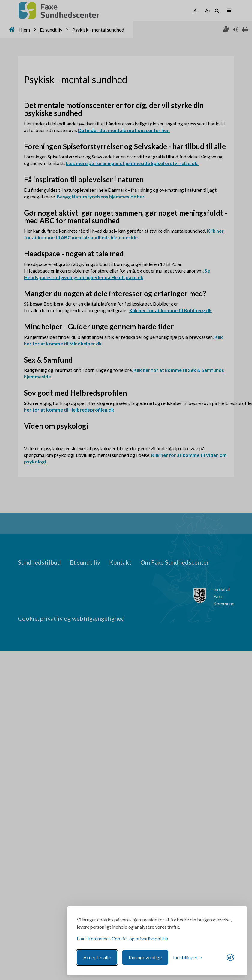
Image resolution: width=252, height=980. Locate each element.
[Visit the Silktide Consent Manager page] (230, 957)
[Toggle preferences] (187, 957)
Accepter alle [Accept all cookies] (97, 957)
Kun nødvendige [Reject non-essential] (145, 957)
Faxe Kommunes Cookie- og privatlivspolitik (123, 938)
